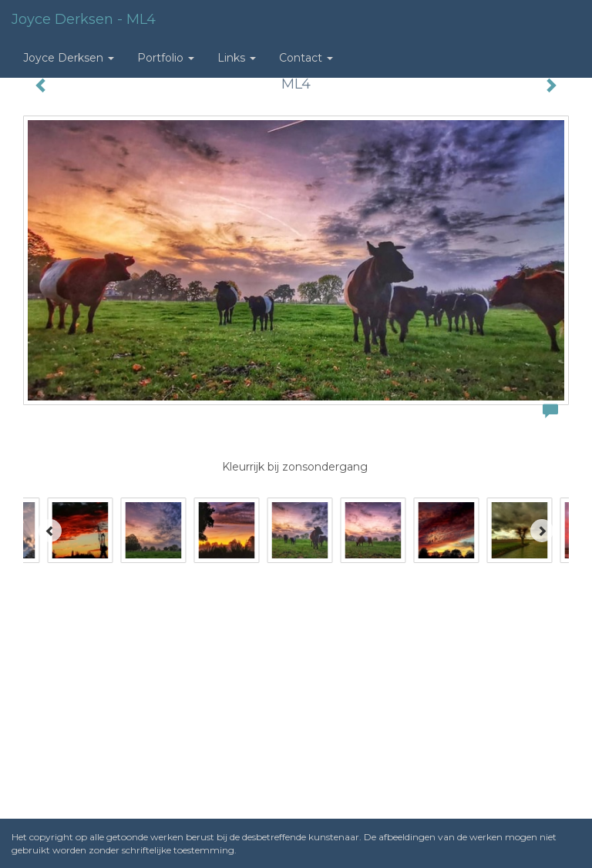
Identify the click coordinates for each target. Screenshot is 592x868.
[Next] (542, 531)
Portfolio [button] (166, 58)
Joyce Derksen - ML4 (84, 19)
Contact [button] (306, 58)
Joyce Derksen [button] (69, 58)
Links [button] (237, 58)
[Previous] (50, 531)
